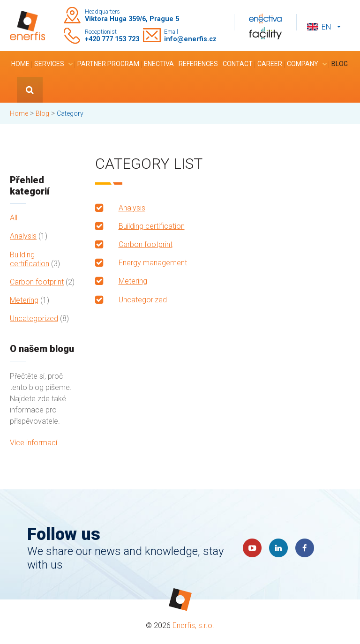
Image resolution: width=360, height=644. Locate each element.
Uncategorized (34, 318)
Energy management (153, 263)
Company (303, 64)
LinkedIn (278, 548)
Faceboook (305, 548)
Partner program (108, 64)
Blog (340, 64)
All (14, 218)
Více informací (34, 443)
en (326, 27)
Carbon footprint (37, 282)
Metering (24, 300)
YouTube (252, 548)
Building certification (30, 259)
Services (49, 64)
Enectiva (159, 64)
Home (20, 64)
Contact (238, 64)
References (198, 64)
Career (270, 64)
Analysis (23, 236)
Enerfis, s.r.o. (193, 625)
